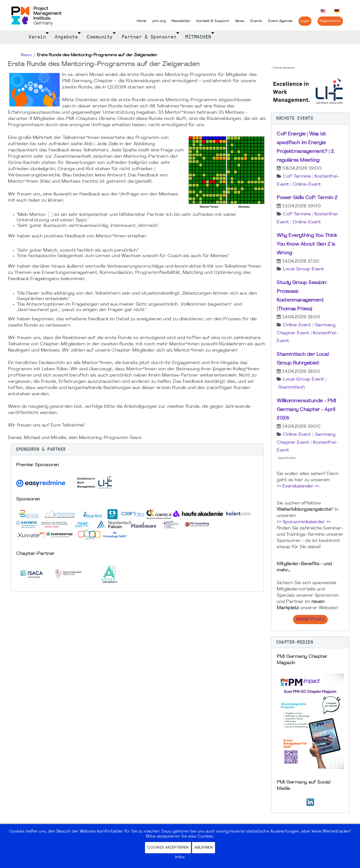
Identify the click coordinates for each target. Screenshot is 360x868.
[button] (137, 449)
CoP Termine (297, 177)
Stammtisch (292, 387)
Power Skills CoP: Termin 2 (307, 198)
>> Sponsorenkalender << (304, 522)
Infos (180, 857)
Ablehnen (203, 848)
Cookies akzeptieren (168, 848)
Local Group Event (304, 269)
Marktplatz (310, 620)
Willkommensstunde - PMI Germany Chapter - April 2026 (306, 410)
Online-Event (307, 185)
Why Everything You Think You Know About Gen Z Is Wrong (307, 244)
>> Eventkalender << (298, 486)
